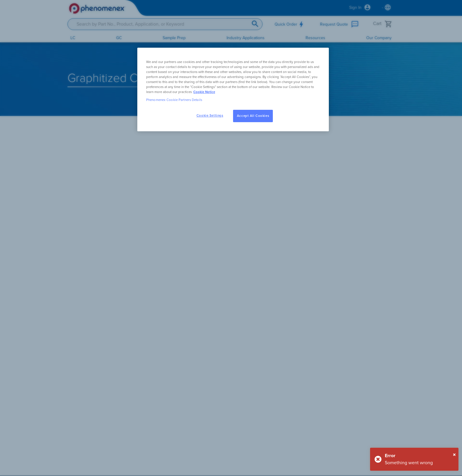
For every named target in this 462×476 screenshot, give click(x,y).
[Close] (454, 455)
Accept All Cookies (253, 116)
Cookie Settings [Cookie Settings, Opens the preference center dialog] (210, 116)
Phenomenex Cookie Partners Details (174, 100)
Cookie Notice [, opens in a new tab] (204, 92)
